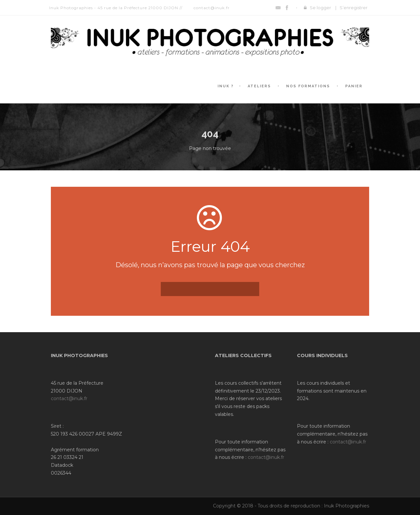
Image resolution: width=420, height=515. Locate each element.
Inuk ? (226, 86)
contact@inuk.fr (69, 398)
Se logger (320, 8)
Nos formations (308, 86)
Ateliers (259, 86)
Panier (354, 86)
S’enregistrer (354, 8)
